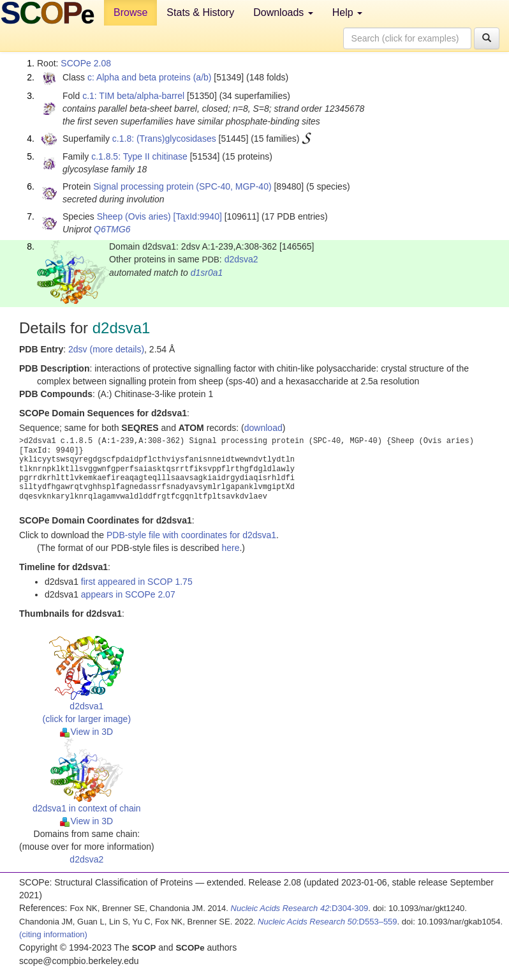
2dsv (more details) (106, 349)
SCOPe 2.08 (86, 63)
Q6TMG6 (112, 229)
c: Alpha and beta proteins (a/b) (150, 77)
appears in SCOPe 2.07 (128, 594)
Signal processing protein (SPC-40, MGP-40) (182, 186)
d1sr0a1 (207, 273)
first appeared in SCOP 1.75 (137, 582)
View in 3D (86, 732)
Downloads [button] (283, 12)
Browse (130, 12)
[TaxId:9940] (198, 216)
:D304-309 (300, 908)
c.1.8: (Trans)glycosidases (164, 139)
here (230, 548)
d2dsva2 (241, 259)
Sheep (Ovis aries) (134, 216)
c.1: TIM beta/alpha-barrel (133, 96)
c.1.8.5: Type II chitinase (139, 156)
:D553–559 (328, 922)
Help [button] (347, 12)
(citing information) (53, 934)
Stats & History (200, 12)
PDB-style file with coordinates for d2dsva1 (191, 535)
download (263, 428)
